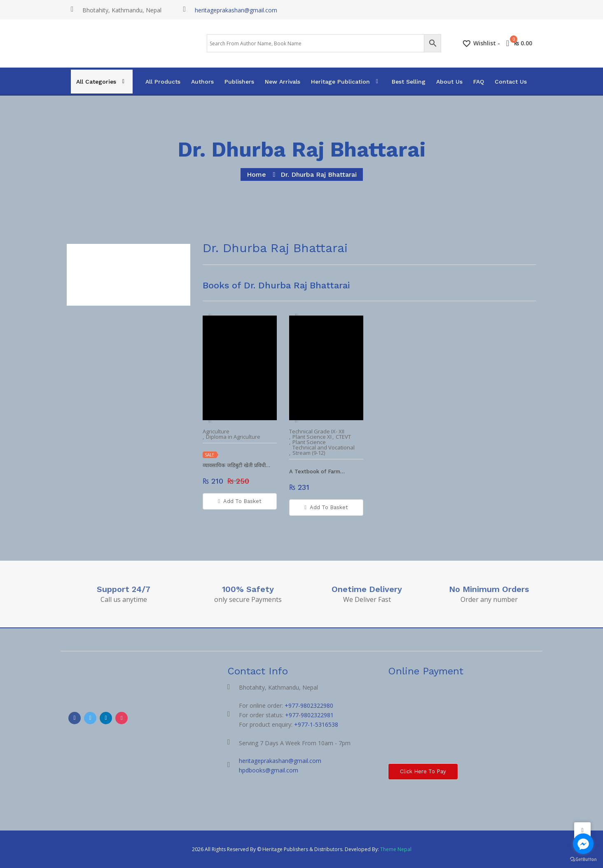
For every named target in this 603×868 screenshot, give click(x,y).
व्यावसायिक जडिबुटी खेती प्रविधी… (236, 465)
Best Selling (409, 82)
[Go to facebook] (583, 844)
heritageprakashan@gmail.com (236, 10)
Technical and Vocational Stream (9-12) (324, 450)
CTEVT (343, 437)
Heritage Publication (340, 82)
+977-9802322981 (309, 715)
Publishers (239, 82)
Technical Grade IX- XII (317, 432)
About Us (449, 82)
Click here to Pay (423, 771)
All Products (163, 82)
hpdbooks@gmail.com (269, 770)
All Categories (96, 82)
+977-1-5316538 (316, 724)
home (256, 174)
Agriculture (216, 432)
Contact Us (511, 82)
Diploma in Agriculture (233, 437)
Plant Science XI (312, 437)
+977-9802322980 (309, 705)
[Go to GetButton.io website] (583, 860)
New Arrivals (283, 82)
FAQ (479, 82)
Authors (202, 82)
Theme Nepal (396, 849)
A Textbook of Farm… (317, 471)
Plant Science (309, 442)
